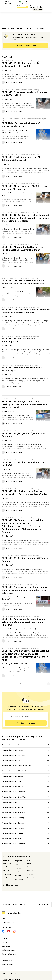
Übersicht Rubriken (9, 954)
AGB (3, 974)
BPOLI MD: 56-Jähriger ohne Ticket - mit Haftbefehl (23, 464)
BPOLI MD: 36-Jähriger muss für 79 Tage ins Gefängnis (25, 560)
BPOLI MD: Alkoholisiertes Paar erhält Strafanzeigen (22, 369)
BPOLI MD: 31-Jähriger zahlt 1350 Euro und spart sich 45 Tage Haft (25, 187)
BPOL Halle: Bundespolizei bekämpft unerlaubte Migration (21, 125)
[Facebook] (3, 931)
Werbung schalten (8, 950)
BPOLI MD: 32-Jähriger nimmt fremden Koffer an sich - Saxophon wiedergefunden (24, 493)
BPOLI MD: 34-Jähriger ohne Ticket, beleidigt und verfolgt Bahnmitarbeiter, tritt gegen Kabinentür (24, 404)
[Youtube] (9, 931)
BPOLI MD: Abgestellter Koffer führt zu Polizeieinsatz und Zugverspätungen (22, 248)
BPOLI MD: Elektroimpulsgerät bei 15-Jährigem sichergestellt (22, 159)
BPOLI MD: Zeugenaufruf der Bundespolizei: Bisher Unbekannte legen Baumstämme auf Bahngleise (25, 590)
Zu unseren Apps (8, 922)
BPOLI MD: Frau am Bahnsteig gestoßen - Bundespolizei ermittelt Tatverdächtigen (24, 282)
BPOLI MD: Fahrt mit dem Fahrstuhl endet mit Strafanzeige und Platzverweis (26, 311)
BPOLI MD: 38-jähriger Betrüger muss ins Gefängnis (24, 435)
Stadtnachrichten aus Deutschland (14, 905)
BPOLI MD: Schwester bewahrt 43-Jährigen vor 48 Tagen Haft (25, 94)
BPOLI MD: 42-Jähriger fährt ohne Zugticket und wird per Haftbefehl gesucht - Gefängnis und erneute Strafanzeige (25, 218)
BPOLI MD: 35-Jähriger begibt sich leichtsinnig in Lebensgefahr (20, 65)
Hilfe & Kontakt (7, 964)
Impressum (27, 974)
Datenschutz (14, 974)
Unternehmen (7, 946)
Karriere (4, 942)
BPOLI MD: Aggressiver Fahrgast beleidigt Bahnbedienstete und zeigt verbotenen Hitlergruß (24, 622)
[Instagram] (14, 931)
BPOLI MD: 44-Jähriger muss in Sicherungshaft (18, 340)
